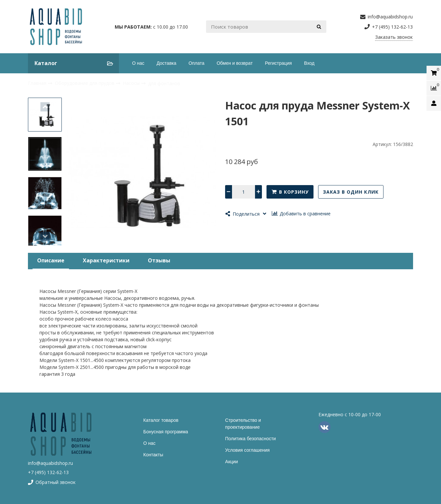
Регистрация (278, 63)
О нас (138, 63)
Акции (232, 462)
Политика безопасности (250, 439)
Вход (309, 63)
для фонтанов (164, 83)
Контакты (153, 455)
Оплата (197, 63)
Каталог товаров (161, 420)
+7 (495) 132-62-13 (48, 472)
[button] (45, 107)
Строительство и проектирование (243, 424)
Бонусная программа (166, 432)
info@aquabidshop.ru (50, 463)
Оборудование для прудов (85, 83)
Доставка (166, 63)
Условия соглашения (247, 450)
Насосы (132, 83)
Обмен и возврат (235, 63)
